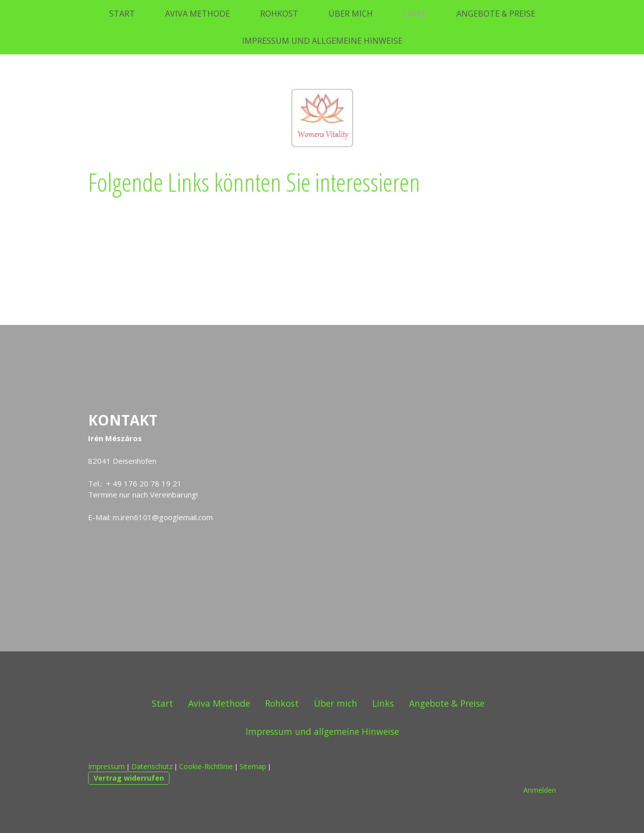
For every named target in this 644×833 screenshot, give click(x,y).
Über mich (351, 14)
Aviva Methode (197, 14)
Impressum (106, 766)
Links (415, 14)
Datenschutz (152, 766)
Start (122, 14)
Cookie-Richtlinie (206, 766)
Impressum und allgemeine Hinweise (322, 41)
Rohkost (279, 14)
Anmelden (540, 790)
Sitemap (253, 766)
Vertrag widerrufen (129, 778)
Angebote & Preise (496, 14)
